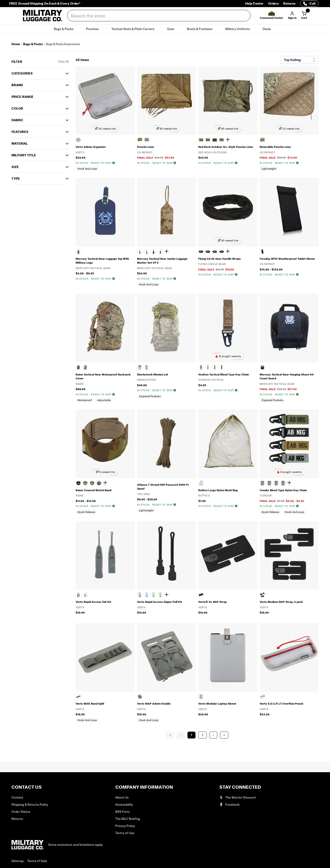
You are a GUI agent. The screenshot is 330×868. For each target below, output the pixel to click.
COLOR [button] (17, 108)
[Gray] (78, 140)
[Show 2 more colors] (228, 140)
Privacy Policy (125, 826)
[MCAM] (283, 483)
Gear (173, 29)
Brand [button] (17, 85)
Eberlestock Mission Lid (152, 374)
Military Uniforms (240, 29)
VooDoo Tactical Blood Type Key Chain (224, 374)
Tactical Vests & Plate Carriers (136, 29)
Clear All (63, 62)
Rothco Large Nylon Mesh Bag (218, 490)
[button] (272, 16)
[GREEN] (154, 595)
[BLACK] (215, 140)
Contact (17, 797)
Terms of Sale (37, 861)
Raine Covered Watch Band (93, 490)
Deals (269, 29)
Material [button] (20, 143)
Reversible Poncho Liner (275, 147)
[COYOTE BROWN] (78, 367)
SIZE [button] (15, 167)
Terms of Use (125, 833)
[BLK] (262, 483)
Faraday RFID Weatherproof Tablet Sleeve (287, 259)
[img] (114, 163)
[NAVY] (78, 252)
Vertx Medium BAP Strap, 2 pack (281, 602)
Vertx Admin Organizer (91, 147)
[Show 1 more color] (106, 483)
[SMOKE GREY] (85, 595)
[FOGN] (276, 483)
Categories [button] (22, 73)
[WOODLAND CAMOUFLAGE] (222, 140)
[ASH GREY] (201, 697)
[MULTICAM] (262, 140)
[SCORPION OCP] (85, 367)
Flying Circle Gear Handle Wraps (219, 259)
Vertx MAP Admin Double (154, 704)
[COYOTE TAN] (140, 140)
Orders (273, 3)
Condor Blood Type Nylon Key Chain (283, 490)
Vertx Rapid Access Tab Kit (93, 602)
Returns (289, 3)
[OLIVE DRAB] (222, 367)
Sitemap (18, 861)
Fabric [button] (17, 120)
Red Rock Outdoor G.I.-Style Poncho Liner (226, 147)
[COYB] (269, 483)
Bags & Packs (66, 29)
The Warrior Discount (238, 797)
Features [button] (20, 132)
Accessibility (124, 805)
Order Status (21, 812)
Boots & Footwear (202, 29)
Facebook (230, 805)
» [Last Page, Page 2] (224, 735)
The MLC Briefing (128, 819)
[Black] (201, 595)
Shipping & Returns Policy (30, 805)
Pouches (95, 29)
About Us (122, 797)
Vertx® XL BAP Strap (212, 602)
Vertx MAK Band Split (90, 704)
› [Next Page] (213, 735)
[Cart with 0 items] (304, 16)
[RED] (160, 595)
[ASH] (262, 697)
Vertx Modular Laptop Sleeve (217, 704)
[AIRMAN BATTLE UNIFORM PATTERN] (201, 140)
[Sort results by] (300, 60)
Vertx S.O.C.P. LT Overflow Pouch (281, 704)
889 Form (122, 812)
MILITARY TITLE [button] (24, 155)
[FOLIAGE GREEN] (147, 140)
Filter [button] (17, 62)
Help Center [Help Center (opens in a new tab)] (254, 3)
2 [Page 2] (202, 735)
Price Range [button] (22, 97)
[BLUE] (147, 595)
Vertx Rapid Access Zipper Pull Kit (159, 602)
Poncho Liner (146, 147)
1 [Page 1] (191, 735)
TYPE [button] (16, 179)
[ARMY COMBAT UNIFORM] (208, 140)
